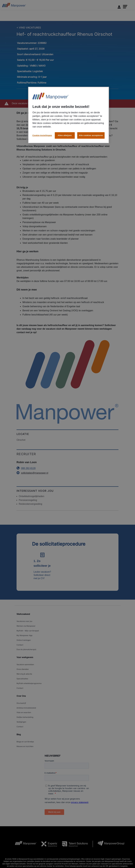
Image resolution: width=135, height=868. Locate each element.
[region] (69, 115)
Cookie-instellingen (42, 135)
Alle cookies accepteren (91, 135)
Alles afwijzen (65, 135)
